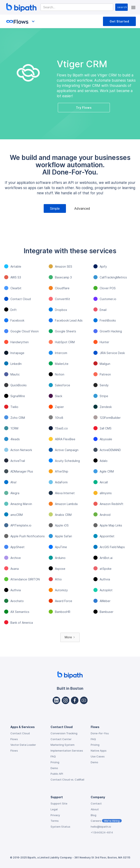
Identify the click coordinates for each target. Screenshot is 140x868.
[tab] (55, 209)
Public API (57, 774)
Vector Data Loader (23, 745)
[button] (133, 7)
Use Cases (98, 756)
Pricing (55, 762)
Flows (14, 739)
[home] (20, 7)
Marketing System (63, 745)
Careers (106, 821)
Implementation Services (67, 751)
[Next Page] (70, 637)
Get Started (119, 21)
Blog (94, 815)
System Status (60, 827)
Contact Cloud (20, 733)
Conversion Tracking (64, 733)
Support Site (59, 803)
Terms (55, 821)
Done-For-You (100, 733)
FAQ (53, 756)
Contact (96, 803)
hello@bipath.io (101, 827)
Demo (54, 768)
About (95, 809)
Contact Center (61, 739)
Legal (54, 809)
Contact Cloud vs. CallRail (67, 779)
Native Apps (99, 751)
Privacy (55, 815)
